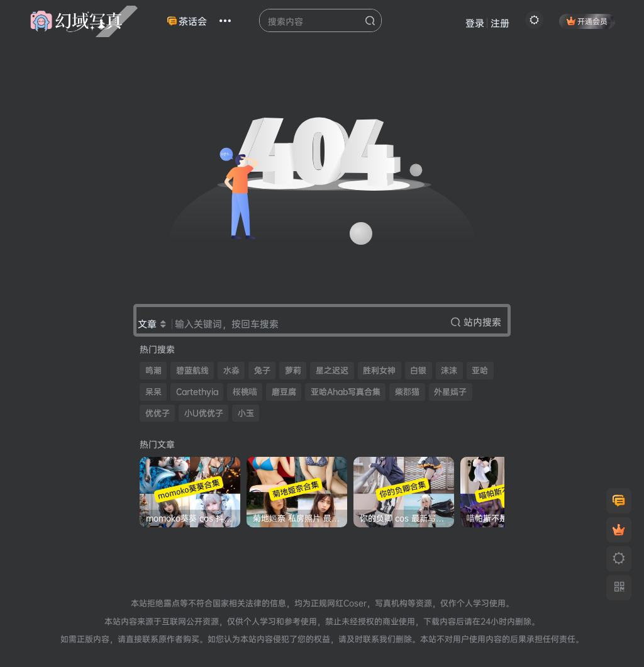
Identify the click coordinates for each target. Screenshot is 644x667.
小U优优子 (204, 413)
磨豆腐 (284, 392)
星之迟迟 (332, 370)
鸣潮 (153, 370)
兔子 (262, 370)
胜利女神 (379, 370)
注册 (500, 23)
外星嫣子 (450, 392)
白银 (418, 370)
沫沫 (449, 370)
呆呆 (153, 392)
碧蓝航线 (192, 370)
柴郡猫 (407, 392)
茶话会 (187, 21)
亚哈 (480, 370)
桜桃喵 (245, 392)
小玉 (246, 413)
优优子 (158, 413)
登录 (475, 23)
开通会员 (587, 21)
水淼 (231, 370)
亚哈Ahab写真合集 (346, 392)
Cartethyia (197, 392)
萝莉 (293, 370)
